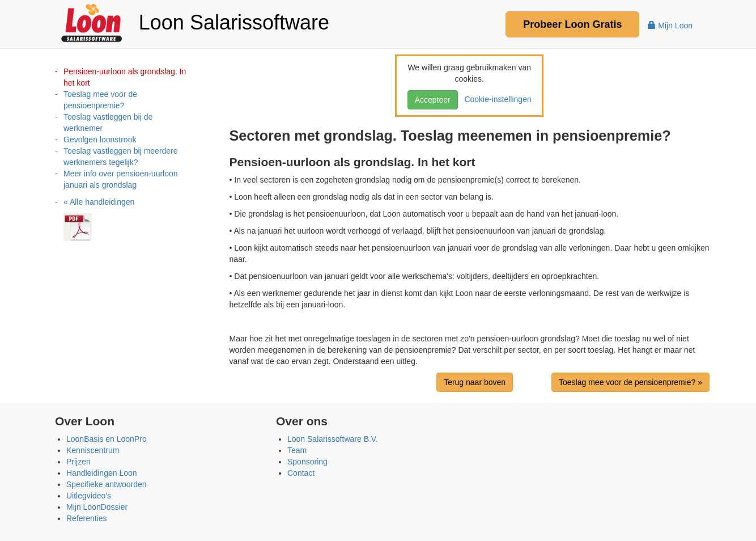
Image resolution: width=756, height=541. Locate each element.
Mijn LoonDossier (97, 507)
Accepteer (433, 100)
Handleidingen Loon (102, 473)
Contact (301, 473)
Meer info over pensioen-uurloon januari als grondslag (121, 179)
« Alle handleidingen (99, 202)
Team (297, 450)
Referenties (87, 518)
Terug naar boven (475, 382)
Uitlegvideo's (89, 496)
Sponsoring (307, 462)
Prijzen (78, 462)
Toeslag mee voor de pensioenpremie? (100, 100)
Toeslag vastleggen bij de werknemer (108, 122)
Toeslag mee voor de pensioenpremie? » (630, 382)
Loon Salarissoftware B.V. (333, 439)
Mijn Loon (670, 26)
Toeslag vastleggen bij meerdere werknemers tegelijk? (121, 157)
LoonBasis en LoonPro (107, 439)
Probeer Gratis (572, 24)
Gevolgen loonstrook (100, 140)
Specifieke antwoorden (107, 484)
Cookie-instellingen (496, 99)
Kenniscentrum (93, 450)
